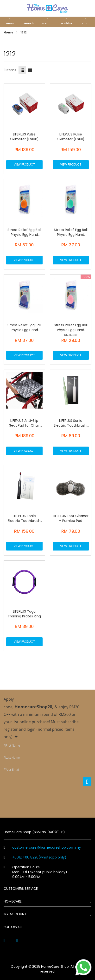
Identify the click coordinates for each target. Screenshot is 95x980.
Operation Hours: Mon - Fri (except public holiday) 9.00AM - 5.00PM (35, 872)
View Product (24, 164)
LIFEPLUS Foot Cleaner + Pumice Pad (71, 518)
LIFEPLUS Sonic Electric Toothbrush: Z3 (24, 521)
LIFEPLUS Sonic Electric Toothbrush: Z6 (71, 425)
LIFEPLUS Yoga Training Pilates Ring (24, 614)
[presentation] (55, 799)
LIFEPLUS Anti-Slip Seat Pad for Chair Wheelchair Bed (24, 425)
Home (9, 32)
